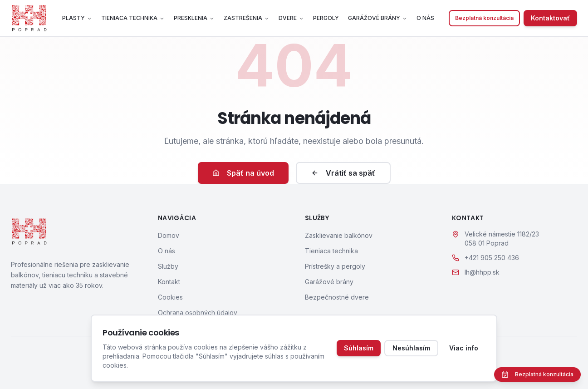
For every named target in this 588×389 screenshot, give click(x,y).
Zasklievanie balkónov (339, 235)
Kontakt (169, 282)
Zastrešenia (247, 18)
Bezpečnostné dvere (337, 297)
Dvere (291, 18)
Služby (168, 266)
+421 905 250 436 (492, 258)
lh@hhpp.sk (482, 272)
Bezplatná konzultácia (484, 18)
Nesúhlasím (411, 348)
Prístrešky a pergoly (335, 266)
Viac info (464, 348)
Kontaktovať (550, 18)
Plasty (77, 18)
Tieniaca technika (133, 18)
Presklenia (194, 18)
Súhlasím (359, 348)
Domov (169, 235)
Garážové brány (378, 18)
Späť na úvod (243, 173)
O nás (425, 18)
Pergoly (326, 18)
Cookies (170, 297)
